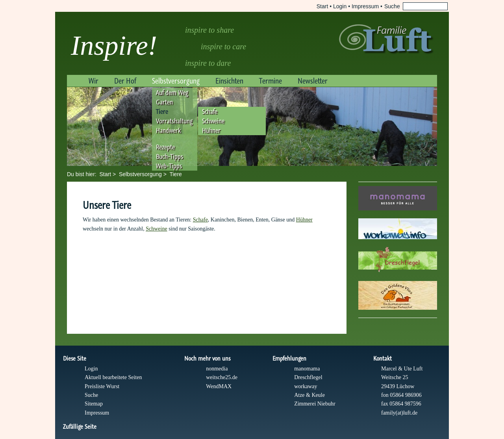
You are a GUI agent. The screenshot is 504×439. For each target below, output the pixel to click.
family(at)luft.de (399, 413)
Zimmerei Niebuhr (315, 404)
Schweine (213, 121)
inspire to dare (208, 63)
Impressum (365, 6)
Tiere (162, 112)
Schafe (210, 112)
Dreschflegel (308, 377)
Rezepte (165, 147)
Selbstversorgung (176, 81)
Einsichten (229, 81)
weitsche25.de (222, 377)
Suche (91, 395)
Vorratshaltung (174, 121)
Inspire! (114, 46)
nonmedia (217, 369)
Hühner (211, 130)
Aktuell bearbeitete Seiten (113, 377)
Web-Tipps (169, 166)
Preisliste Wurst (102, 386)
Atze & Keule (309, 395)
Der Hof (125, 81)
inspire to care (223, 47)
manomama (307, 369)
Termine (271, 81)
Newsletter (313, 81)
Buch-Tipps (170, 156)
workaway (306, 386)
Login (340, 6)
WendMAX (219, 386)
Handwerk (168, 130)
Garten (164, 102)
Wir (94, 81)
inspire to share (209, 30)
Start (322, 6)
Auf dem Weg (172, 93)
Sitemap (94, 404)
